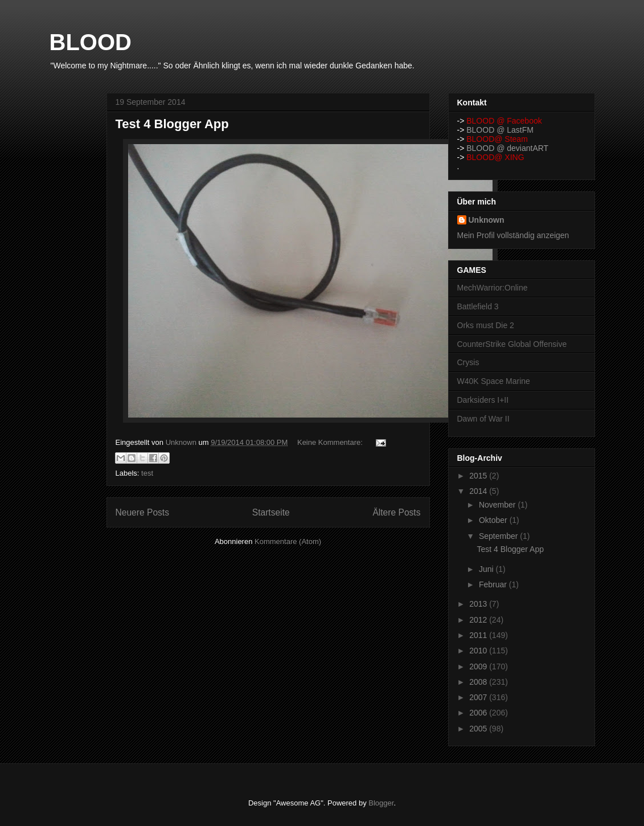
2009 (479, 666)
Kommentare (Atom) (288, 541)
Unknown (487, 220)
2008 (479, 682)
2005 (479, 729)
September (499, 536)
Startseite (271, 512)
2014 (479, 491)
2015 (479, 476)
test (147, 473)
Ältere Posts (396, 512)
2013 (479, 604)
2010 (479, 651)
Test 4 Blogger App (172, 124)
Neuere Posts (142, 512)
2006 (479, 713)
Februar (494, 584)
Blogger (381, 803)
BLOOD (91, 42)
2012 (479, 620)
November (498, 505)
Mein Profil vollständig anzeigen (513, 235)
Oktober (494, 520)
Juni (487, 569)
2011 (479, 635)
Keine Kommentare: (331, 442)
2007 (479, 697)
